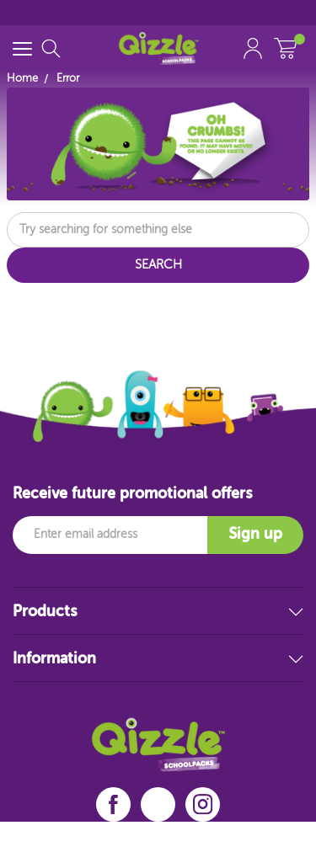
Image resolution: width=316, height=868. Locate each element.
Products (158, 612)
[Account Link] (253, 48)
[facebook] (113, 804)
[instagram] (203, 804)
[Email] (110, 535)
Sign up (255, 535)
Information (158, 659)
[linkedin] (158, 805)
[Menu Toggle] (22, 48)
